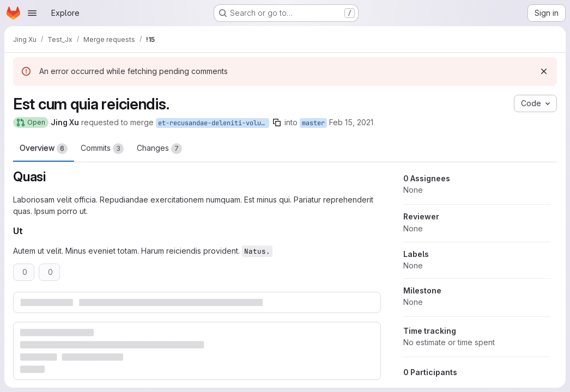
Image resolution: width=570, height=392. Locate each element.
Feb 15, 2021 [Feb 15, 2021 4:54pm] (351, 122)
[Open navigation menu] (32, 13)
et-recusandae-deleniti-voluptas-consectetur (214, 123)
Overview (44, 149)
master (313, 123)
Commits (102, 149)
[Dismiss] (544, 71)
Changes (159, 149)
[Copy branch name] (277, 122)
